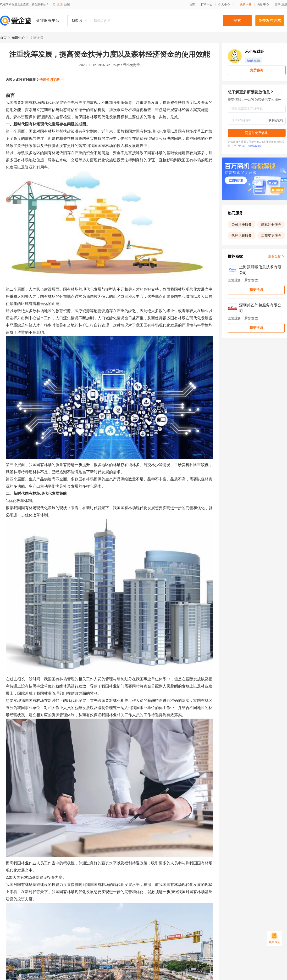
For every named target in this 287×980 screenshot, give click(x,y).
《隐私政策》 (255, 146)
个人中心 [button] (226, 5)
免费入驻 (246, 4)
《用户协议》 (239, 146)
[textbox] (171, 21)
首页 (192, 5)
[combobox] (160, 21)
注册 (284, 4)
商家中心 (263, 4)
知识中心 (18, 38)
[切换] (66, 4)
